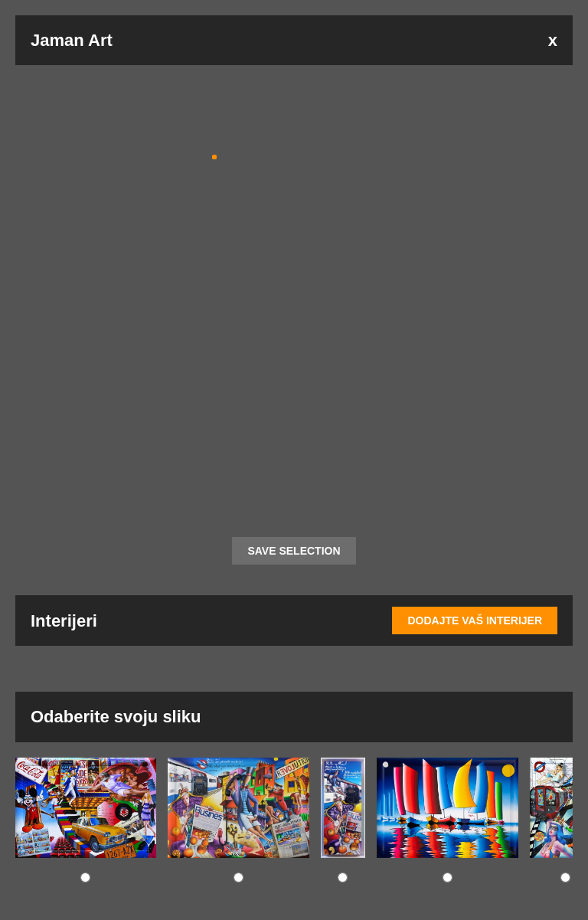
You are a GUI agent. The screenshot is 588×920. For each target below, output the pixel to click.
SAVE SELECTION (294, 551)
